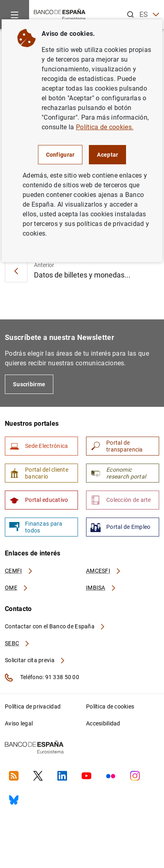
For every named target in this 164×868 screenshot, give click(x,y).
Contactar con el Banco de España (55, 626)
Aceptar (107, 155)
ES (149, 15)
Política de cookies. (105, 127)
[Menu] (15, 15)
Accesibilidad (103, 723)
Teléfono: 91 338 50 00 (42, 677)
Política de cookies (110, 706)
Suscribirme (29, 384)
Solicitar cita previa (35, 660)
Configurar (60, 155)
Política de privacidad (33, 706)
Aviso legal (19, 723)
